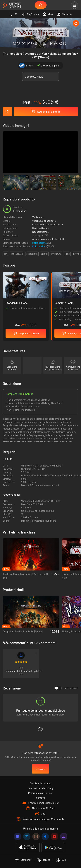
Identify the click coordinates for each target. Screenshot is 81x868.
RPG (62, 239)
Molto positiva (40, 243)
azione (44, 254)
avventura (56, 254)
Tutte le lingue (66, 688)
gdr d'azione (32, 254)
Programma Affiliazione (41, 793)
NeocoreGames (40, 228)
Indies (55, 239)
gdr (5, 254)
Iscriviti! (40, 769)
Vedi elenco (38, 217)
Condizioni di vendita (41, 783)
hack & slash (17, 254)
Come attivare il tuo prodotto (48, 224)
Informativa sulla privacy (41, 788)
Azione (36, 239)
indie (67, 254)
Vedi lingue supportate (44, 221)
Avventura (46, 239)
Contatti (40, 798)
